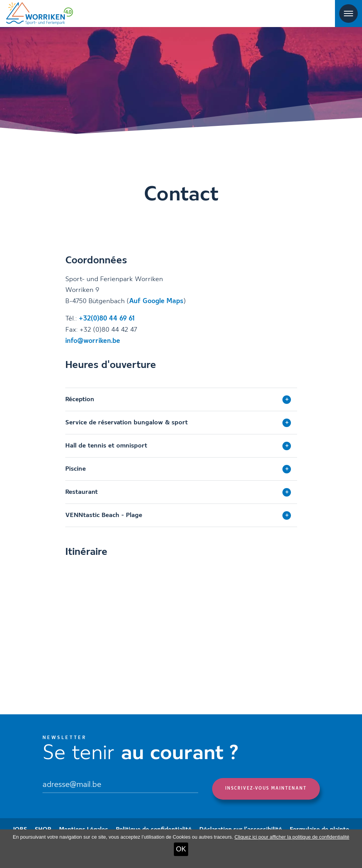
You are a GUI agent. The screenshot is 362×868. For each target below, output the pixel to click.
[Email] (120, 786)
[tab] (181, 399)
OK (181, 849)
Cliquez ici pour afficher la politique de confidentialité (292, 837)
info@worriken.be (93, 341)
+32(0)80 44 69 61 (107, 319)
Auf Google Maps (156, 301)
